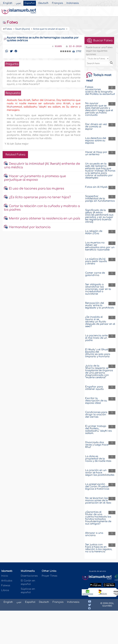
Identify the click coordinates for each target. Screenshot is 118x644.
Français (57, 3)
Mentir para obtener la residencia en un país (44, 218)
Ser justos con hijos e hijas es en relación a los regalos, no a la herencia (99, 548)
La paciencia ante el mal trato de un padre (96, 338)
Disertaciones (29, 576)
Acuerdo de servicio (98, 571)
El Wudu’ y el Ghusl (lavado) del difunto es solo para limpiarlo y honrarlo (98, 353)
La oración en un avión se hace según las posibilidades (100, 473)
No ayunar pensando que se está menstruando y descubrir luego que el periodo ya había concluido (99, 109)
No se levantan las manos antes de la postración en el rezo (98, 500)
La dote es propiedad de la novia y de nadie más (98, 459)
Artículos (7, 581)
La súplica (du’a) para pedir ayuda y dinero (96, 261)
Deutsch (43, 3)
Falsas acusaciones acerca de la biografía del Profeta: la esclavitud (100, 91)
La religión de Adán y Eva (94, 232)
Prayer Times (49, 576)
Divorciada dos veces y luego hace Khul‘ (97, 445)
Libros (5, 590)
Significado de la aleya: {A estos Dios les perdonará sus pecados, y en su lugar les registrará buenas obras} (99, 216)
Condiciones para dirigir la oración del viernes (96, 415)
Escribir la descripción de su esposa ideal (96, 401)
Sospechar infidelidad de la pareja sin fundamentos (100, 199)
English (8, 3)
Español (30, 3)
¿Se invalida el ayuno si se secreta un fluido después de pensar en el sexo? (100, 322)
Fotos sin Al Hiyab (96, 187)
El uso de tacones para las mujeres (36, 189)
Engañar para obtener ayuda (94, 388)
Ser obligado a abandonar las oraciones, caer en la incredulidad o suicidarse (98, 289)
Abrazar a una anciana (94, 534)
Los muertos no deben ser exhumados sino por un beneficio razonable (100, 246)
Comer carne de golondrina (95, 274)
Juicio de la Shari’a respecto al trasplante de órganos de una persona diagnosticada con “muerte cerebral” (99, 372)
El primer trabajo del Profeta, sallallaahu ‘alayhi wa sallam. (98, 430)
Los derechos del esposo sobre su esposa (96, 141)
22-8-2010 (75, 46)
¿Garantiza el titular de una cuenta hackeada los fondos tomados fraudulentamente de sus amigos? (98, 518)
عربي (18, 3)
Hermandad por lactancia (30, 227)
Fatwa (10, 22)
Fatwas (6, 585)
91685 (58, 46)
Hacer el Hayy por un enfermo (96, 153)
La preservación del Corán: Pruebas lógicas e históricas (97, 487)
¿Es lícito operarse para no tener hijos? (40, 197)
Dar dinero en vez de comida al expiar (96, 127)
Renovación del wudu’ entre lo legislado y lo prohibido (100, 305)
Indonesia (73, 3)
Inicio (5, 576)
